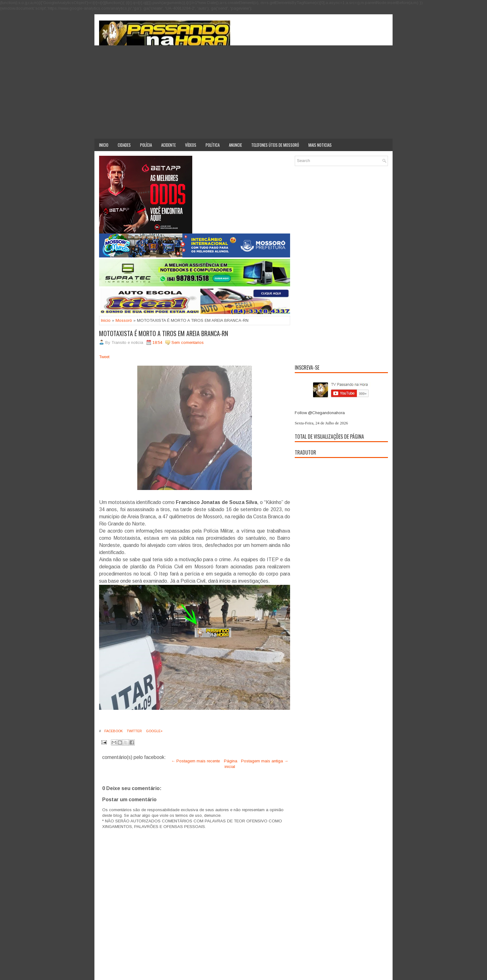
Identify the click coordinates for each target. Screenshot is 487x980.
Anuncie (235, 145)
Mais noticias (320, 145)
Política (213, 145)
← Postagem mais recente (196, 761)
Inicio (104, 145)
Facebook (113, 731)
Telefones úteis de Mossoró (275, 145)
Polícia (146, 145)
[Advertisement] (243, 92)
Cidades (124, 145)
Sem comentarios (188, 342)
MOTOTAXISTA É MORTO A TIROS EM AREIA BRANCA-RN (164, 333)
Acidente (168, 145)
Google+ (154, 731)
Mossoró (124, 320)
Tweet (104, 357)
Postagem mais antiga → (265, 761)
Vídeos (191, 145)
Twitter (134, 731)
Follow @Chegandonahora (320, 413)
